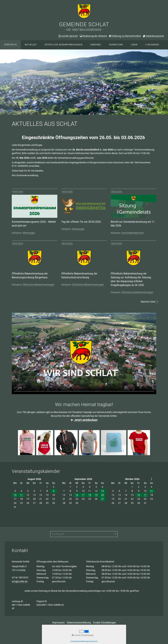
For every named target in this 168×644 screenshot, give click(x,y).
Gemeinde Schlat (84, 24)
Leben (134, 45)
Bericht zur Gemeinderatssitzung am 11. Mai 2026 (133, 224)
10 (15, 495)
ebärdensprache (153, 36)
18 (90, 495)
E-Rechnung (152, 45)
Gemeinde (96, 45)
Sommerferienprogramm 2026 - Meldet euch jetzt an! (34, 224)
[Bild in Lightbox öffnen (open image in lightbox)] (26, 443)
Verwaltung (116, 45)
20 (102, 495)
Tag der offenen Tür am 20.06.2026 (81, 222)
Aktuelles (31, 45)
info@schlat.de (20, 581)
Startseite (11, 45)
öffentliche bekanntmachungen (38, 285)
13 (102, 491)
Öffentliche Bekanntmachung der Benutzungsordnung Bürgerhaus (30, 276)
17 (83, 495)
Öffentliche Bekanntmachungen (64, 45)
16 (77, 495)
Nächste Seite (148, 302)
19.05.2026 (17, 192)
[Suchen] (116, 534)
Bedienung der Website (93, 36)
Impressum (58, 623)
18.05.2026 (116, 192)
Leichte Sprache (68, 36)
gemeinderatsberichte (133, 233)
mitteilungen (29, 233)
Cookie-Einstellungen (104, 623)
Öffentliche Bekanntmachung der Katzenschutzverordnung (79, 276)
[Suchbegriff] (84, 534)
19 (96, 495)
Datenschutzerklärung (79, 623)
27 (102, 499)
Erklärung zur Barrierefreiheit (125, 36)
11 (21, 495)
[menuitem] (10, 45)
